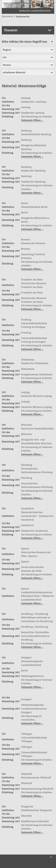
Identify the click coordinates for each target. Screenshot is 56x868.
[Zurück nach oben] (51, 857)
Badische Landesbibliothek (35, 11)
